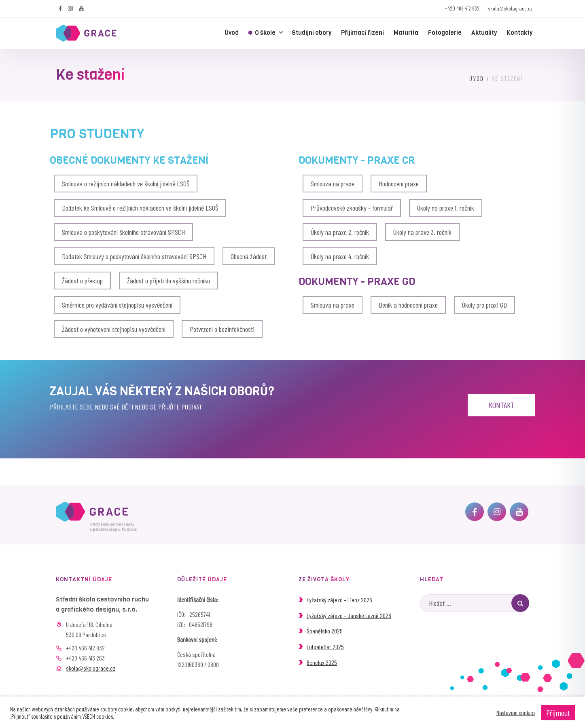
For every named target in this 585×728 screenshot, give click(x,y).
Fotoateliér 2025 (325, 647)
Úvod (477, 78)
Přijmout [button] (558, 713)
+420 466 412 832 (462, 8)
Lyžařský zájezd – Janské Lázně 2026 (349, 615)
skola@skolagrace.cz (510, 8)
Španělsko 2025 (325, 631)
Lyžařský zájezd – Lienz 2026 (339, 600)
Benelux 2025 (322, 662)
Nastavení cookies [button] (516, 713)
